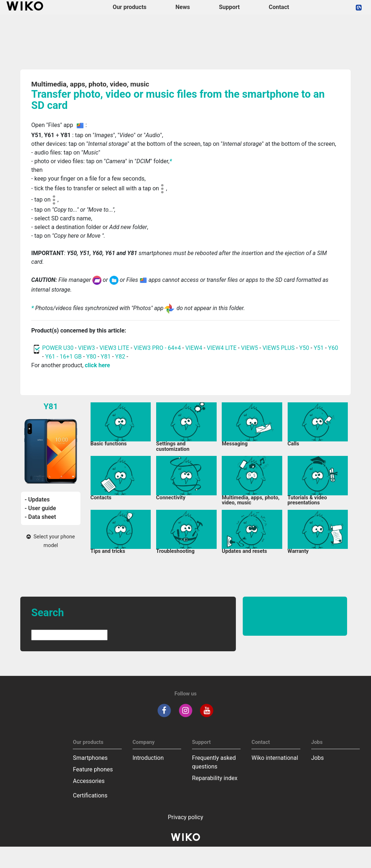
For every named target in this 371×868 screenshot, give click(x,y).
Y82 (120, 357)
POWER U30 (58, 348)
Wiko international (275, 758)
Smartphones (90, 758)
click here (97, 365)
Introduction (148, 758)
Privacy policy (185, 817)
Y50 (304, 348)
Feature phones (93, 769)
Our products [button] (130, 7)
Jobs (318, 758)
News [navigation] (183, 7)
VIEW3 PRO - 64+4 (157, 348)
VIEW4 (194, 348)
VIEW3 (86, 348)
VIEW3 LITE (114, 348)
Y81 (106, 357)
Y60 (333, 348)
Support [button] (229, 7)
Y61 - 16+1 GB (64, 357)
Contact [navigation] (279, 7)
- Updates (37, 499)
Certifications (90, 795)
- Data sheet (40, 517)
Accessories (89, 781)
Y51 (319, 348)
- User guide (40, 508)
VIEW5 (250, 348)
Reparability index (215, 778)
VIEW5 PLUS (278, 348)
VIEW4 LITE (222, 348)
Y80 (91, 357)
